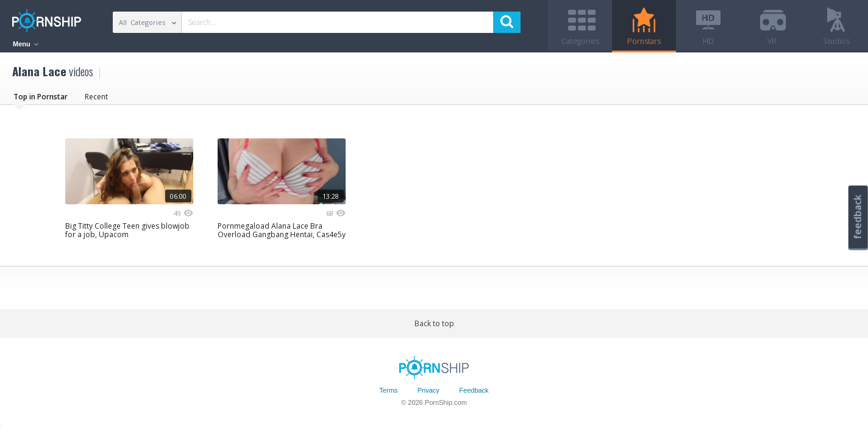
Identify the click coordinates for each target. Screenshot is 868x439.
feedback (858, 217)
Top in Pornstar (41, 100)
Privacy (429, 394)
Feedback (474, 394)
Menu (26, 44)
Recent (96, 100)
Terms (388, 394)
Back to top (434, 327)
